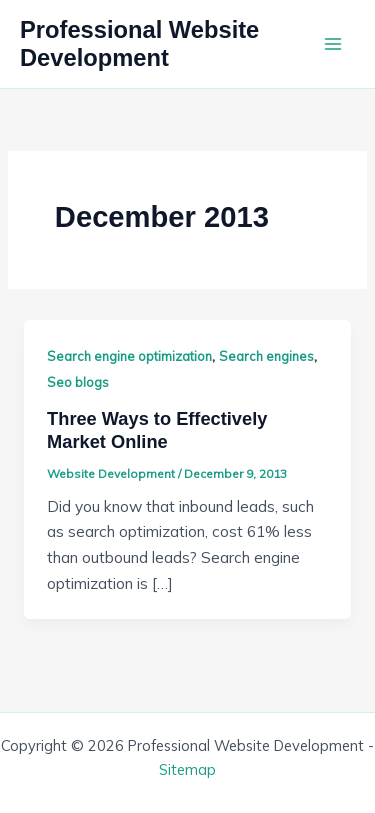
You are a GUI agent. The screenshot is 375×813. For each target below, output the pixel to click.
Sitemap (187, 769)
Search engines (266, 356)
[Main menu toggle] (333, 43)
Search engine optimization (129, 356)
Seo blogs (78, 382)
